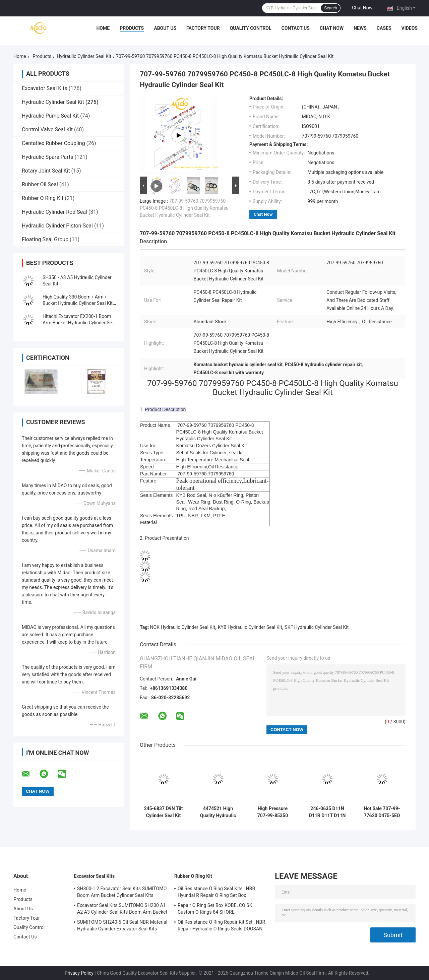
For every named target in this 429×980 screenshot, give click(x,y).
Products (132, 28)
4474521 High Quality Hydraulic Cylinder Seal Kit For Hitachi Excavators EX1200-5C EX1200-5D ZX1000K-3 (218, 812)
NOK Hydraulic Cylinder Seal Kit (183, 627)
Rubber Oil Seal (40, 184)
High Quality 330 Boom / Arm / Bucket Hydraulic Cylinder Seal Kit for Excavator (78, 303)
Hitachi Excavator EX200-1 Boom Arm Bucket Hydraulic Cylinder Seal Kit (79, 323)
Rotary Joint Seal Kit (46, 171)
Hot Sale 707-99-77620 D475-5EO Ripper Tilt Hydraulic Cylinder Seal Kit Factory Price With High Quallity (382, 812)
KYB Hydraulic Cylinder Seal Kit (250, 627)
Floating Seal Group (45, 239)
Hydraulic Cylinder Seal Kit (84, 56)
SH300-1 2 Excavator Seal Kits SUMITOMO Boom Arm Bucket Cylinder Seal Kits (122, 892)
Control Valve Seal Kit (47, 129)
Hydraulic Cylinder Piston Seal (57, 226)
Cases (384, 28)
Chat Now (362, 8)
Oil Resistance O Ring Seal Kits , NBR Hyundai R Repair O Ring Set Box (216, 892)
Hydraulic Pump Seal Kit (50, 116)
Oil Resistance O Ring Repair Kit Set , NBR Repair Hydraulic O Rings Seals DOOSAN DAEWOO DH (221, 926)
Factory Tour (203, 28)
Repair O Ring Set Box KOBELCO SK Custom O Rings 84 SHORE (215, 909)
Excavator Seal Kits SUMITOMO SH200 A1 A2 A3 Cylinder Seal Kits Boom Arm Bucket (122, 909)
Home (103, 28)
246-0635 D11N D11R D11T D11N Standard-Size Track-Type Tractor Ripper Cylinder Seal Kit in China (327, 812)
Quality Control (251, 28)
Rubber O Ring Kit (43, 198)
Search (330, 8)
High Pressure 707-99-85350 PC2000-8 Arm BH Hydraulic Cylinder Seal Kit (272, 812)
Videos (410, 28)
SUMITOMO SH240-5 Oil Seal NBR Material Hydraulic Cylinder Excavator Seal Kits (122, 925)
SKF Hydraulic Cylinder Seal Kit (317, 627)
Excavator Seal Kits (45, 88)
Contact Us (296, 28)
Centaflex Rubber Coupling (53, 143)
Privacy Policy (79, 973)
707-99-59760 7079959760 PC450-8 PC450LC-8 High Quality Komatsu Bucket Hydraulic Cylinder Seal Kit (184, 208)
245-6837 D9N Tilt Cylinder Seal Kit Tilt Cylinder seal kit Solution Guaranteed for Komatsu (163, 812)
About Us (165, 28)
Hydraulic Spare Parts (48, 157)
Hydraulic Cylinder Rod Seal (54, 212)
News (360, 28)
